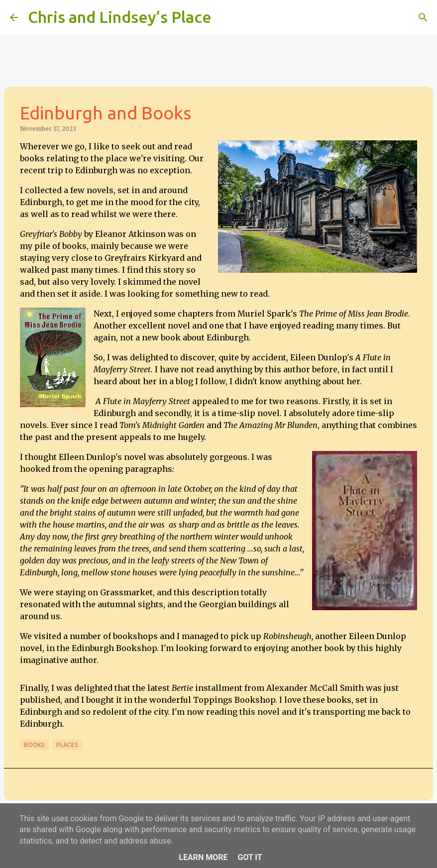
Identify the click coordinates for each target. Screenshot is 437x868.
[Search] (225, 17)
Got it (250, 857)
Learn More (203, 857)
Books (34, 745)
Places (67, 745)
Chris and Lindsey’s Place (120, 17)
